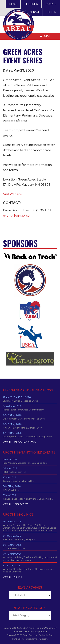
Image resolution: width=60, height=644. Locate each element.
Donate (51, 4)
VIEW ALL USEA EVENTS (16, 504)
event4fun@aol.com (18, 215)
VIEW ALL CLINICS (12, 577)
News (13, 4)
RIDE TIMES (31, 4)
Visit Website (12, 194)
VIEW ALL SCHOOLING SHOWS (19, 442)
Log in (52, 12)
